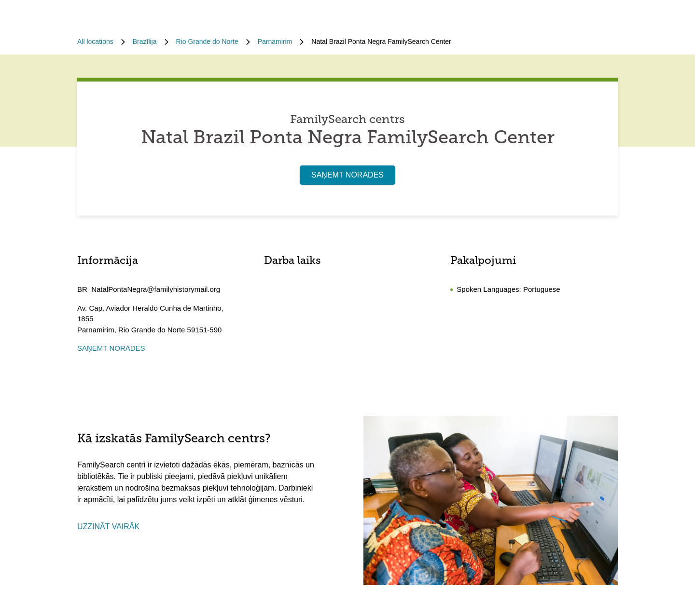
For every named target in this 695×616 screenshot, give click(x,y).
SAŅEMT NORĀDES (347, 175)
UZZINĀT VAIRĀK (108, 527)
